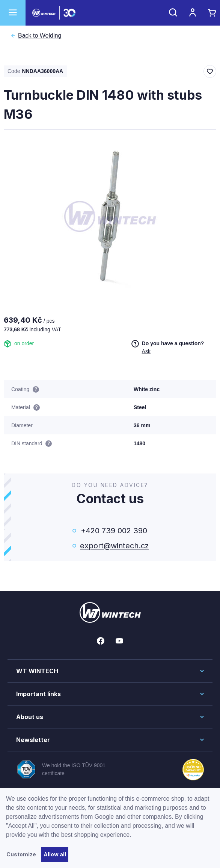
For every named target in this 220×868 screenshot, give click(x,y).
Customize (21, 854)
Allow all (55, 854)
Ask (146, 351)
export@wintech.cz (114, 546)
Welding (40, 36)
